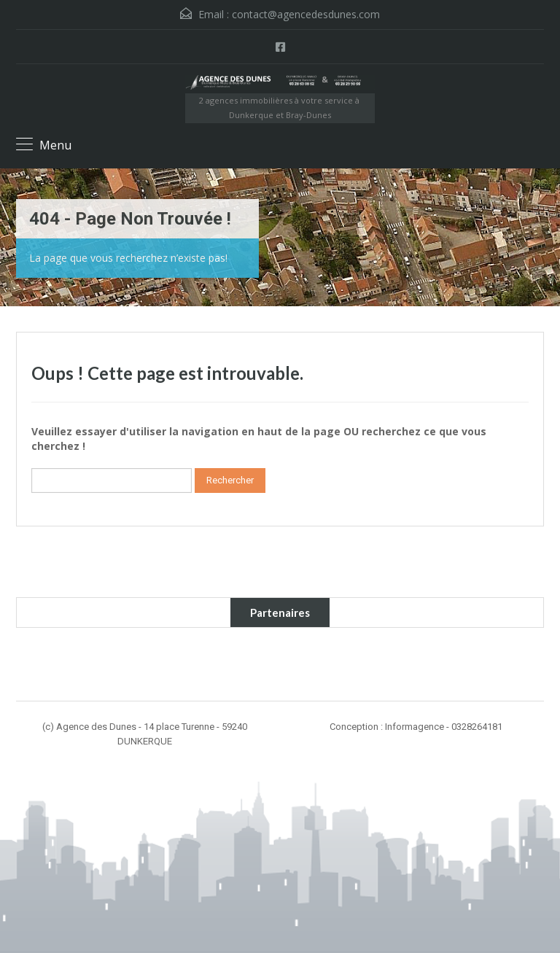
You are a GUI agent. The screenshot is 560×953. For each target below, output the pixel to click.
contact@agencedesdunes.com (306, 14)
